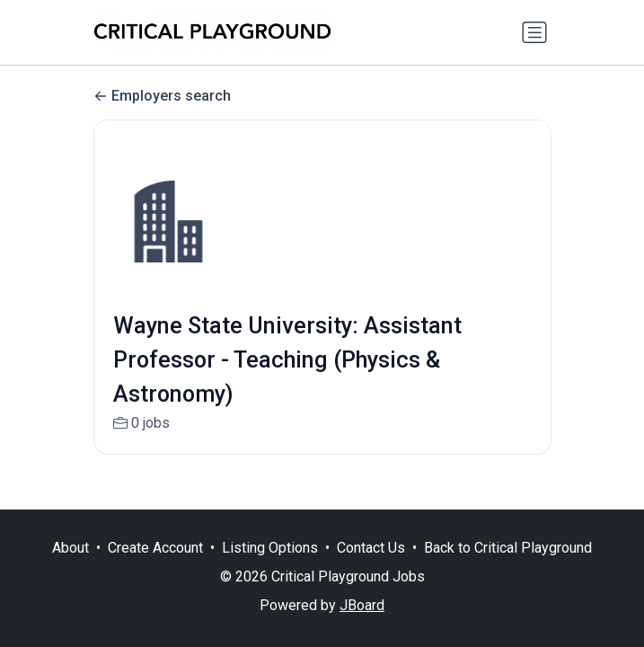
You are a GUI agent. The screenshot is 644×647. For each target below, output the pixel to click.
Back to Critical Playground (508, 548)
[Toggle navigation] (534, 32)
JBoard (362, 605)
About (71, 548)
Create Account (155, 548)
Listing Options (270, 548)
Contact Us (371, 548)
